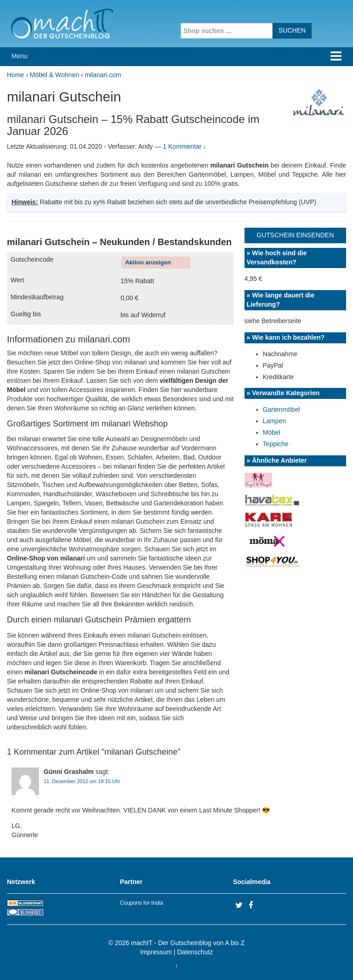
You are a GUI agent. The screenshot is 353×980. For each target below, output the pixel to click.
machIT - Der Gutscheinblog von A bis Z (188, 943)
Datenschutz (195, 952)
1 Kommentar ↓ (185, 146)
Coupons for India (142, 903)
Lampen (275, 421)
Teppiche (276, 444)
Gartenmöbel (282, 409)
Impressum (156, 952)
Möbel (272, 432)
